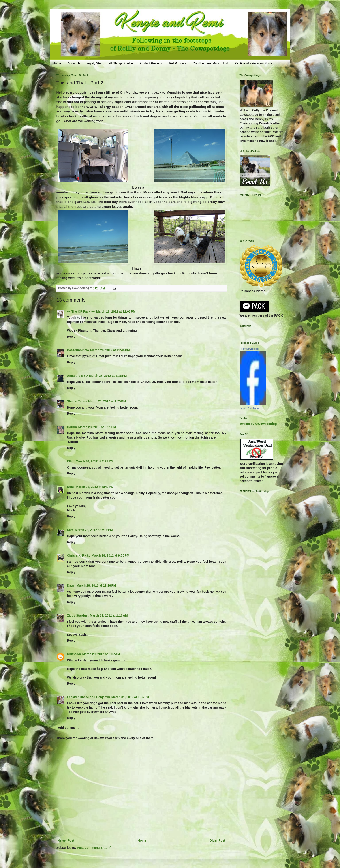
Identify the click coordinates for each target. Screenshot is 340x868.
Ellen (71, 461)
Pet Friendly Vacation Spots (254, 63)
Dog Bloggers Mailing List (210, 63)
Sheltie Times (77, 401)
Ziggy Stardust (78, 615)
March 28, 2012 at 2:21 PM (97, 427)
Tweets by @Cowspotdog (258, 424)
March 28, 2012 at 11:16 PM (96, 585)
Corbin (72, 427)
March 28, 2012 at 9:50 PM (110, 555)
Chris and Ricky (79, 555)
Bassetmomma (78, 350)
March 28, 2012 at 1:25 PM (107, 401)
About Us (74, 63)
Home (57, 63)
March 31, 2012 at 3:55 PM (130, 697)
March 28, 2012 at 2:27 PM (95, 461)
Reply (71, 337)
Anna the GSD (77, 376)
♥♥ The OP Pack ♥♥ (81, 311)
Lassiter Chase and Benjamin (89, 697)
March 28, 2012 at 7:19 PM (94, 530)
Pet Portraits (178, 63)
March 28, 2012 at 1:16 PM (108, 376)
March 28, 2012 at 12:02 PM (116, 311)
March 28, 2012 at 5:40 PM (95, 487)
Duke (71, 487)
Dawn (71, 585)
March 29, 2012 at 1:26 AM (109, 615)
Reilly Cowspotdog (250, 349)
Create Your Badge (250, 408)
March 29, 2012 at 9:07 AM (101, 654)
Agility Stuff (95, 63)
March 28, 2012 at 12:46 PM (110, 350)
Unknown (74, 654)
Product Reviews (151, 63)
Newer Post (66, 840)
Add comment (68, 728)
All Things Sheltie (121, 63)
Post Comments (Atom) (94, 848)
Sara (70, 530)
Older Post (217, 840)
